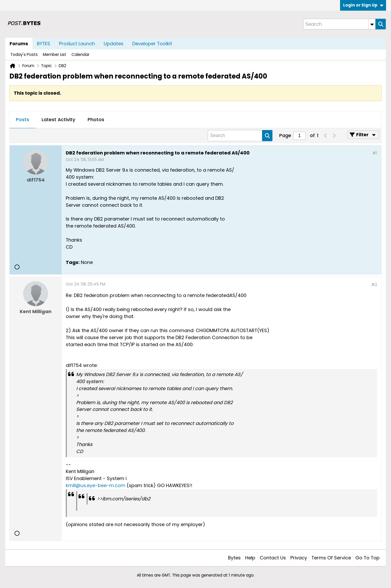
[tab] (22, 120)
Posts (22, 119)
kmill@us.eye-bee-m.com (96, 485)
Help (250, 558)
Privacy (299, 558)
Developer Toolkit (152, 44)
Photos (96, 119)
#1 (375, 153)
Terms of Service (331, 558)
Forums (19, 44)
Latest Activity (58, 119)
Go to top (367, 558)
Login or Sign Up (363, 5)
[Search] (339, 24)
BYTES (44, 44)
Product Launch (77, 44)
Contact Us (273, 558)
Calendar (80, 54)
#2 (374, 285)
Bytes (234, 558)
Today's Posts (24, 54)
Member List (55, 54)
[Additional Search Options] (372, 24)
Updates (114, 44)
